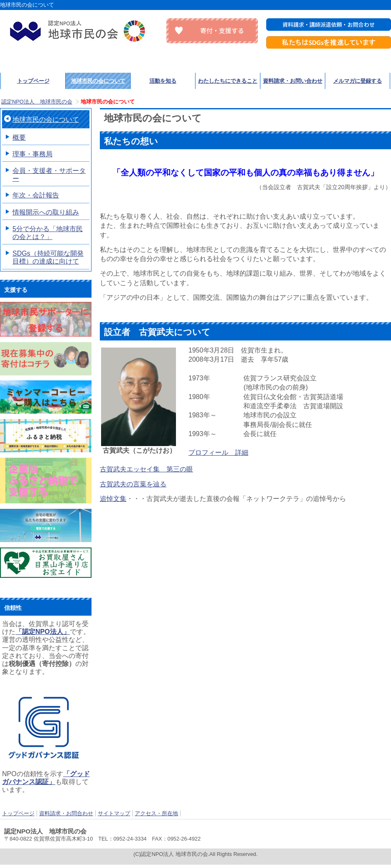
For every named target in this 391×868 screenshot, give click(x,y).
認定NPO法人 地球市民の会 (79, 31)
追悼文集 (113, 499)
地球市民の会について (98, 81)
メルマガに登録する (358, 81)
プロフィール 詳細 (218, 452)
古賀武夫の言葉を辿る (133, 484)
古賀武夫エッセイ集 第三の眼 (146, 469)
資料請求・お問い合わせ (293, 81)
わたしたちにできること (228, 81)
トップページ (33, 81)
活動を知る (163, 81)
